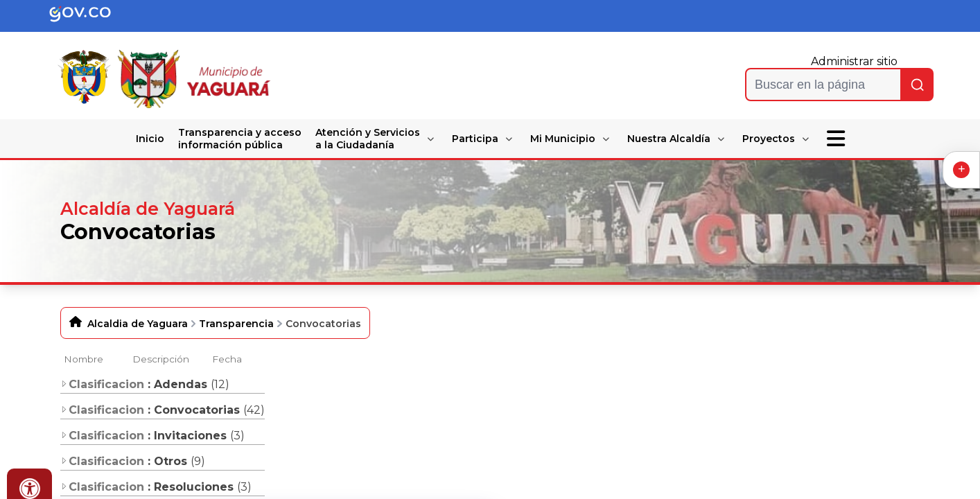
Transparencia (236, 324)
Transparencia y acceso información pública (240, 139)
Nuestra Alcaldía (669, 139)
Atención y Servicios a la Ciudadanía (368, 139)
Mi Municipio (563, 139)
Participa (475, 139)
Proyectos (769, 139)
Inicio (150, 139)
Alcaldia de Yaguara (138, 324)
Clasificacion (102, 384)
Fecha (227, 359)
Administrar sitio (854, 61)
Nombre (84, 359)
